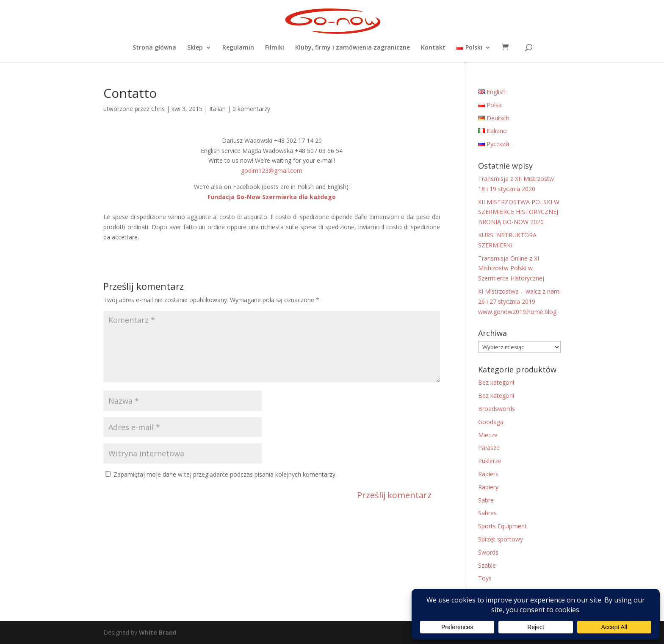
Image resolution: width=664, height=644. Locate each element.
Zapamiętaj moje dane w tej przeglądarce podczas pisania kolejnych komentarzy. (225, 474)
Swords (488, 552)
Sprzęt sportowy (501, 539)
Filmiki (275, 48)
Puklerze (490, 461)
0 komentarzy (251, 109)
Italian (217, 109)
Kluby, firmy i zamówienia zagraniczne (353, 48)
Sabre (486, 500)
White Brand (158, 632)
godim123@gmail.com (272, 171)
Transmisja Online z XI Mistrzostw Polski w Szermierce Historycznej (511, 268)
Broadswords (497, 409)
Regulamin (238, 48)
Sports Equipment (502, 526)
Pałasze (489, 448)
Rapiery (488, 487)
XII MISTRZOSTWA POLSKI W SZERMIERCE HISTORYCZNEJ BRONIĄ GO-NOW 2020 (519, 212)
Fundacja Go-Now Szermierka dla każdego (272, 197)
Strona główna (154, 48)
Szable (487, 565)
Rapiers (488, 474)
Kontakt (433, 48)
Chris (158, 109)
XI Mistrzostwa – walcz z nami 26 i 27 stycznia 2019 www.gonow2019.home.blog (519, 301)
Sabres (487, 513)
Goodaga (491, 422)
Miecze (488, 435)
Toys (485, 578)
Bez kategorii (496, 382)
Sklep (195, 48)
